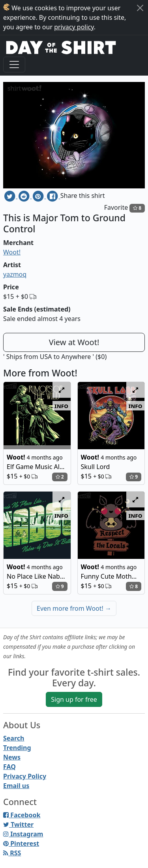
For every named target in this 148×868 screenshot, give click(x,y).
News (12, 757)
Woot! (12, 252)
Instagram (23, 834)
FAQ (9, 767)
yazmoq (15, 274)
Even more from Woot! (74, 608)
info (61, 406)
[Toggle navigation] (14, 65)
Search (14, 738)
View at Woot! (74, 342)
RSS (12, 853)
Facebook (22, 815)
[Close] (140, 8)
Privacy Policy (25, 776)
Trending (17, 748)
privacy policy (74, 27)
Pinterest (21, 843)
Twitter (18, 824)
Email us (16, 786)
